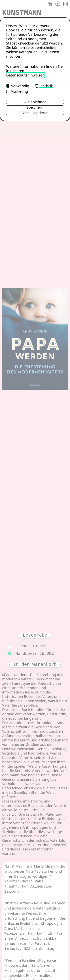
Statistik (44, 86)
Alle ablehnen (35, 102)
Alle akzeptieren (35, 113)
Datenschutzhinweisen (25, 75)
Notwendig (18, 86)
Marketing (17, 91)
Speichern (35, 107)
